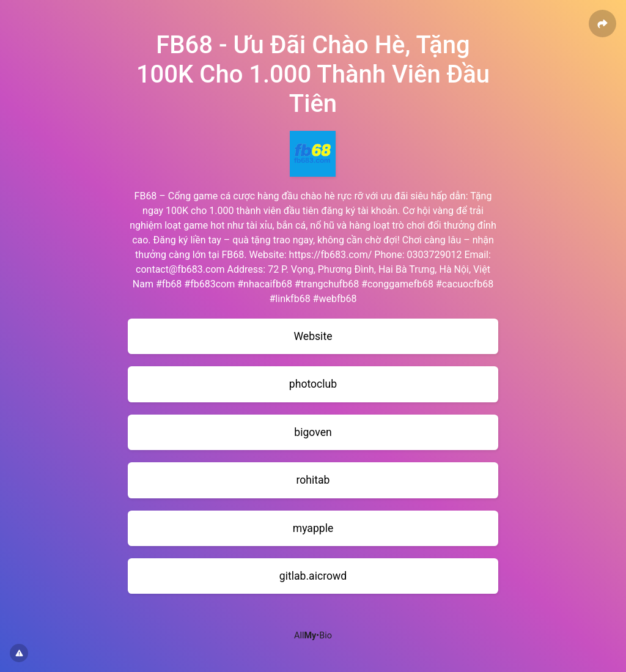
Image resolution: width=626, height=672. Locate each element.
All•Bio (313, 636)
